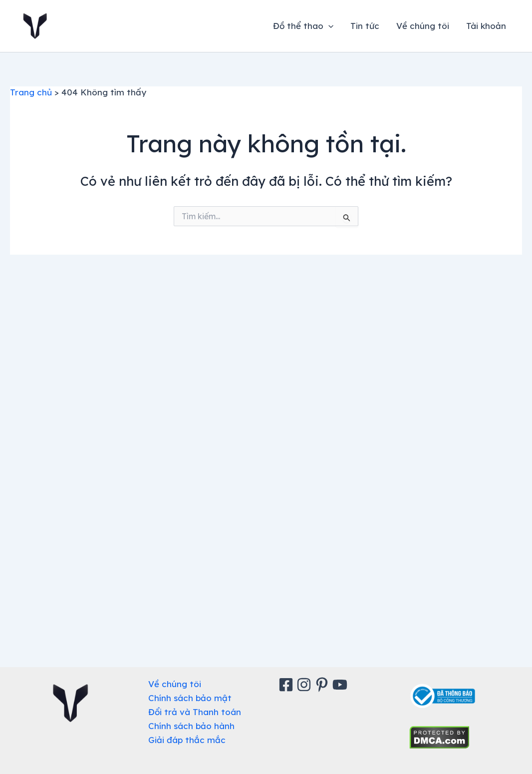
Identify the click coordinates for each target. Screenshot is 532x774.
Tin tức (365, 26)
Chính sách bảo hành (191, 726)
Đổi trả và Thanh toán (195, 712)
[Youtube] (341, 685)
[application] (328, 26)
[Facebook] (287, 685)
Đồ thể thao (303, 26)
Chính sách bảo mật (190, 698)
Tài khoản (486, 26)
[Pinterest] (323, 685)
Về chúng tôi (423, 26)
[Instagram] (305, 685)
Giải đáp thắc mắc (187, 740)
